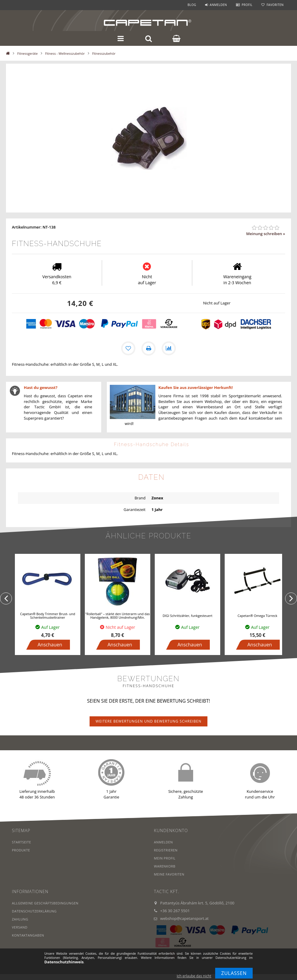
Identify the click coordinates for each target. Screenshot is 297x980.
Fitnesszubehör (104, 53)
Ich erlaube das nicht (194, 976)
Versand (20, 927)
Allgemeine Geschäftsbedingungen (45, 903)
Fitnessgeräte (28, 53)
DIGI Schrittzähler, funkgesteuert (187, 616)
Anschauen (50, 645)
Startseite (21, 842)
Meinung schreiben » (266, 234)
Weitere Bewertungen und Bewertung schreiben (148, 721)
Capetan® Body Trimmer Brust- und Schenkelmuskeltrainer (48, 616)
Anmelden (218, 5)
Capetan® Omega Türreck (257, 616)
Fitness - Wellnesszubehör (65, 53)
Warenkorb (165, 866)
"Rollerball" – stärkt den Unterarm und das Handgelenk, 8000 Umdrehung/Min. (117, 616)
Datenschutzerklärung (34, 911)
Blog (192, 5)
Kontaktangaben (28, 935)
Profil (247, 5)
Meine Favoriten (169, 874)
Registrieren (166, 850)
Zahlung (20, 919)
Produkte (21, 850)
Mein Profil (165, 858)
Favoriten (275, 5)
